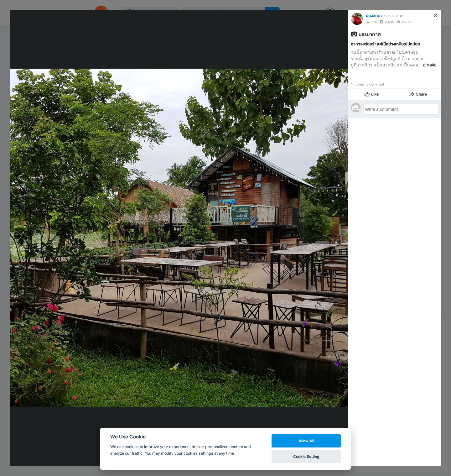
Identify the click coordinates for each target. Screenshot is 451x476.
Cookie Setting (306, 456)
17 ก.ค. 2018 (393, 16)
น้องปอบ (373, 16)
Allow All (306, 441)
